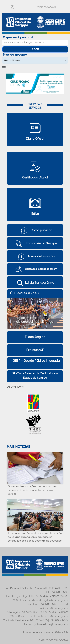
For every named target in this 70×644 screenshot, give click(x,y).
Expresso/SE (35, 350)
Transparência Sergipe (35, 244)
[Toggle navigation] (4, 68)
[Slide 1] (30, 90)
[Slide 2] (35, 90)
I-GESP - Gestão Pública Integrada (35, 361)
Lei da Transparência (35, 283)
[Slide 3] (40, 90)
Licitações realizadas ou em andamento (35, 269)
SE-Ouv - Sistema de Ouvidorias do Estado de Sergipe (35, 376)
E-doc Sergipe (35, 337)
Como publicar (35, 231)
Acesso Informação (35, 257)
